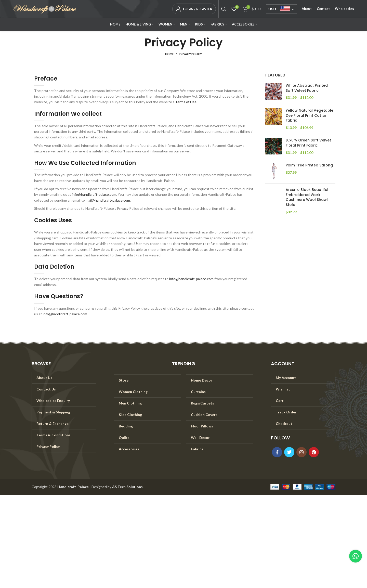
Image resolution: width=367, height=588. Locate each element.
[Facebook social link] (277, 452)
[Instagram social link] (302, 452)
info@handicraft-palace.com (94, 194)
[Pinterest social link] (314, 452)
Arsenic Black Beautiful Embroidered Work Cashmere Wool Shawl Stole (307, 197)
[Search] (224, 9)
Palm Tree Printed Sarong (309, 165)
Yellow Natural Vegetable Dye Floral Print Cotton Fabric (310, 115)
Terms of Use (186, 102)
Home (169, 54)
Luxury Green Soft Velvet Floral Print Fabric (308, 143)
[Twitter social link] (289, 452)
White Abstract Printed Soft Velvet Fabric (307, 88)
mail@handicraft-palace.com (108, 200)
